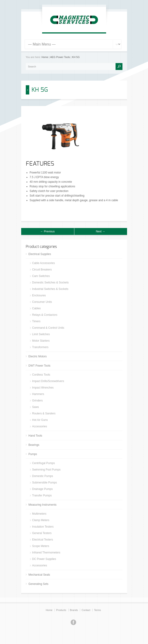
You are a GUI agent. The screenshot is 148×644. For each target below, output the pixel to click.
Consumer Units (42, 302)
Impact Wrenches (43, 388)
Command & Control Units (48, 328)
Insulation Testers (43, 527)
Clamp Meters (41, 520)
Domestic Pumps (43, 476)
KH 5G (76, 57)
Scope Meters (41, 546)
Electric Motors (38, 356)
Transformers (40, 347)
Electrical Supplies (40, 254)
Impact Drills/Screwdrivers (48, 381)
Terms (97, 610)
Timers (36, 321)
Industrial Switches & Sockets (50, 289)
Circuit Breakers (42, 270)
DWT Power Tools (40, 366)
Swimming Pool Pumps (46, 470)
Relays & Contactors (45, 315)
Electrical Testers (43, 540)
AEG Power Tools (60, 57)
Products (61, 610)
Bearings (34, 445)
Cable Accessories (44, 263)
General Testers (42, 533)
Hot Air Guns (40, 420)
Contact (86, 610)
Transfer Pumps (42, 495)
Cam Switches (41, 276)
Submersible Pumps (45, 483)
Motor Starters (41, 341)
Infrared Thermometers (46, 553)
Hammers (38, 394)
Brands (74, 610)
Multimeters (39, 514)
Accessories (40, 426)
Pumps (33, 454)
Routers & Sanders (44, 413)
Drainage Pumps (42, 489)
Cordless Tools (41, 375)
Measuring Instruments (43, 505)
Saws (36, 407)
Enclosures (39, 295)
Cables (36, 308)
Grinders (38, 401)
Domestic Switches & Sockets (51, 283)
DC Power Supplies (44, 559)
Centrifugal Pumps (44, 463)
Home (45, 57)
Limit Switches (41, 334)
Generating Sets (39, 584)
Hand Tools (35, 436)
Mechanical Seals (39, 575)
